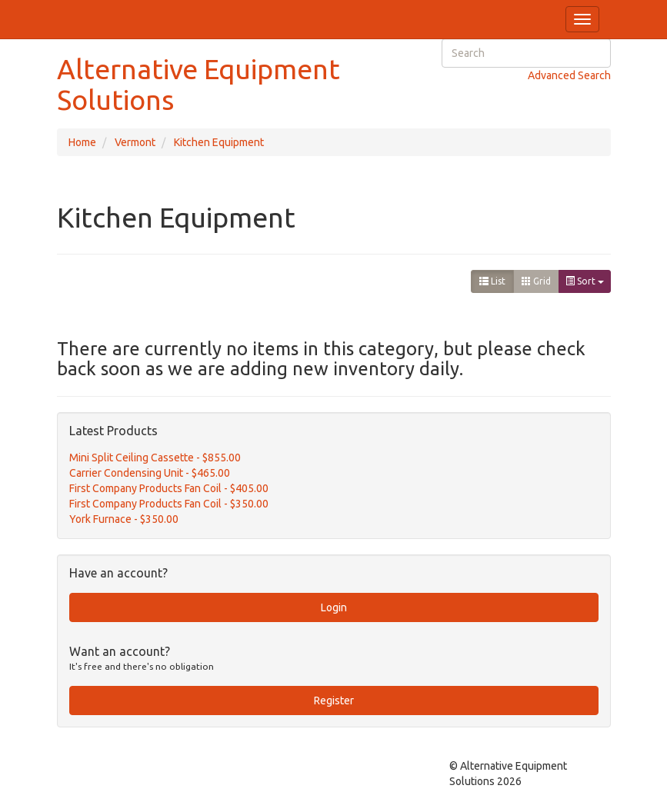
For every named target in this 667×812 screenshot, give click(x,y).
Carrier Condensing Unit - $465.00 (150, 473)
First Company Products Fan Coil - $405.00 (169, 488)
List (492, 281)
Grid (536, 281)
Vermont (135, 142)
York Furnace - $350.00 (124, 519)
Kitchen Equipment (219, 142)
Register (334, 701)
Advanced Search (569, 75)
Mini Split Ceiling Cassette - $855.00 (155, 458)
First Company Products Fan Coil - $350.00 (169, 504)
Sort (585, 281)
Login (334, 607)
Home (82, 142)
